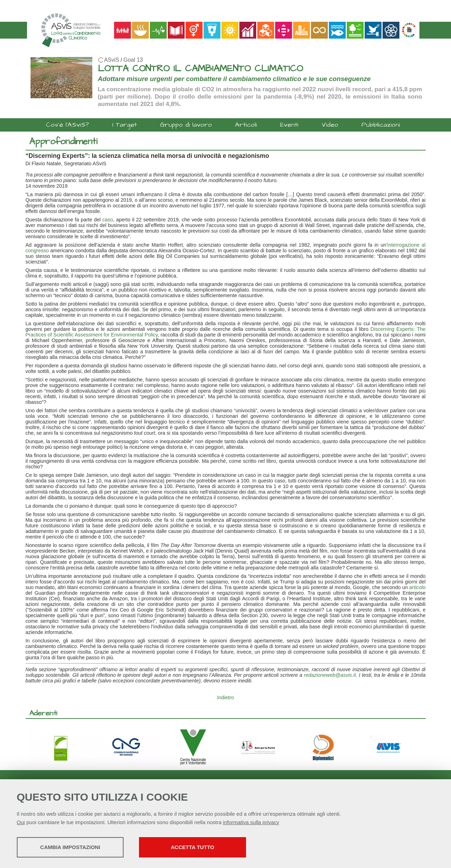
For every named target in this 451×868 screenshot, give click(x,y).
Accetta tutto (198, 847)
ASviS (112, 60)
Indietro (226, 697)
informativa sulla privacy (251, 822)
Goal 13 (133, 60)
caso (108, 220)
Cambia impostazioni (72, 847)
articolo (417, 587)
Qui (21, 822)
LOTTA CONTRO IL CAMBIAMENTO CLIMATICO (200, 69)
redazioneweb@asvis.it (330, 675)
